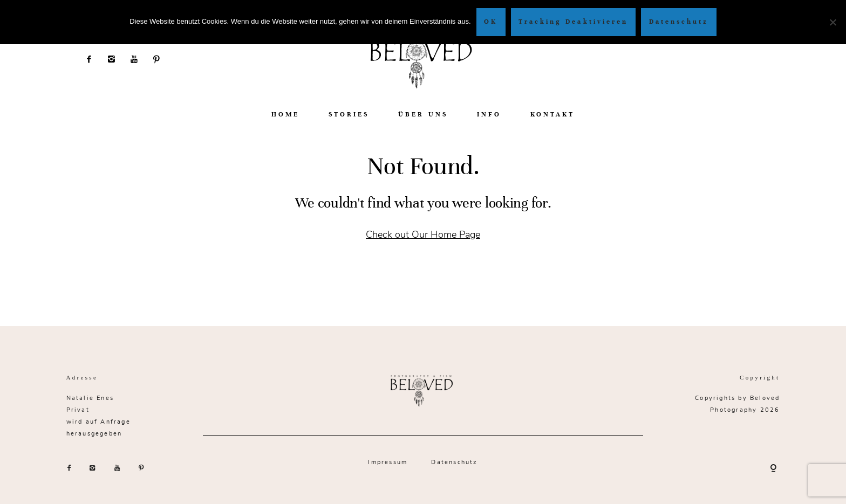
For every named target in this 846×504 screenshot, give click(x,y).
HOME (285, 114)
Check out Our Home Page (423, 234)
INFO (489, 114)
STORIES (349, 114)
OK (491, 22)
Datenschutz (454, 462)
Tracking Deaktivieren (573, 22)
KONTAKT (552, 114)
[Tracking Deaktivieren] (833, 22)
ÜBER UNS (423, 114)
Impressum (388, 462)
